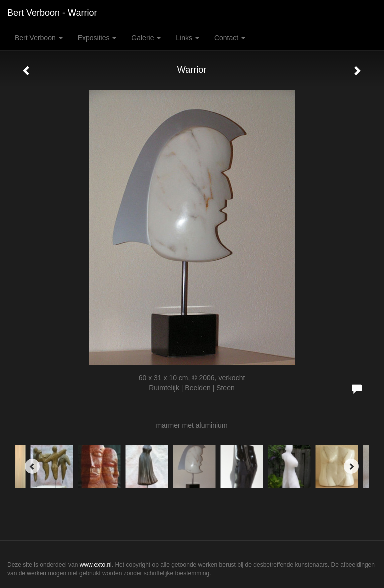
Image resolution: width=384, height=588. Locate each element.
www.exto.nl (96, 565)
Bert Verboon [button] (39, 38)
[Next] (351, 466)
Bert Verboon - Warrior (52, 13)
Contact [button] (230, 38)
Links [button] (188, 38)
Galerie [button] (146, 38)
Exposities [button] (97, 38)
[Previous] (32, 466)
